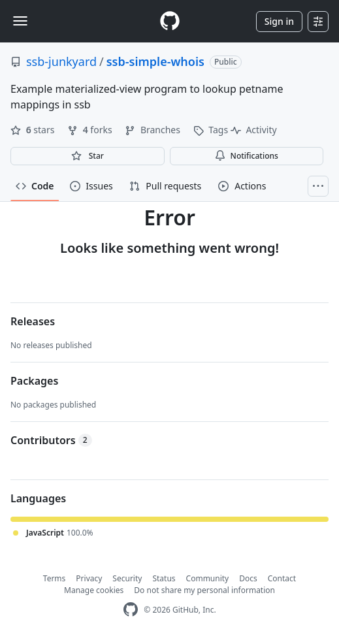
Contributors (51, 440)
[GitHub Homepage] (131, 610)
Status (164, 578)
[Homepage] (170, 21)
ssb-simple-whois (155, 61)
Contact (282, 578)
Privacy (89, 578)
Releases (33, 321)
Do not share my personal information (204, 590)
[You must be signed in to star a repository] (88, 156)
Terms (55, 578)
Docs (248, 578)
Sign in (279, 21)
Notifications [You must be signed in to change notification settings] (247, 156)
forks (91, 130)
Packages (34, 381)
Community (208, 578)
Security (127, 578)
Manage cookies (94, 590)
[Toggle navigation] (20, 21)
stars (34, 130)
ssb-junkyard (61, 61)
